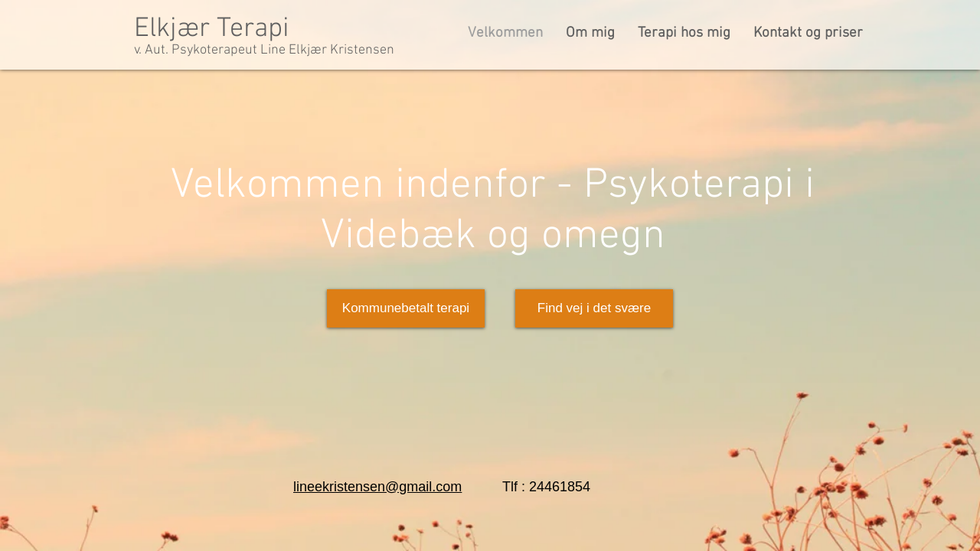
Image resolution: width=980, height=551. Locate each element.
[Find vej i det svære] (594, 308)
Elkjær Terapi (212, 29)
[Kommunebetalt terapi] (406, 308)
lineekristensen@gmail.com (377, 487)
